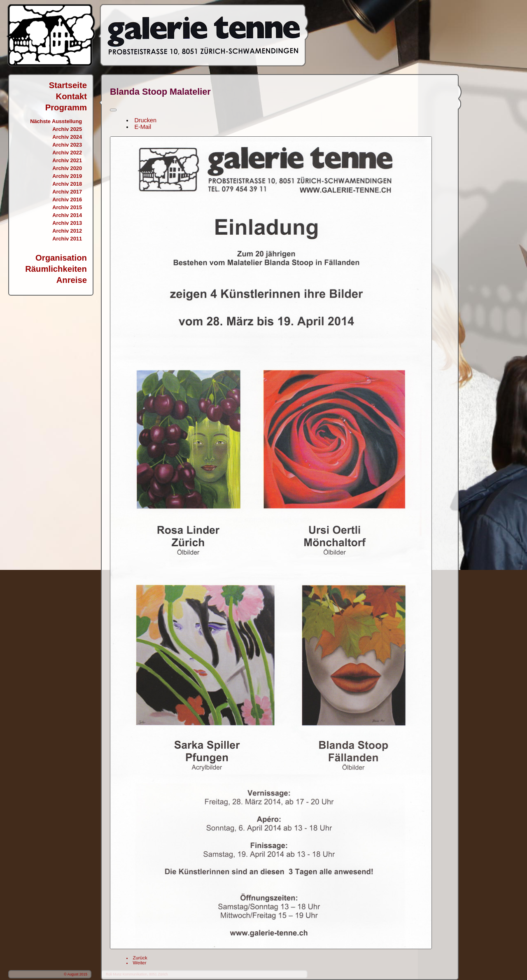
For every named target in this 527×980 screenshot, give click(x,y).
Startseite (68, 85)
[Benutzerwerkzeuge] (113, 110)
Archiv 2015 (67, 207)
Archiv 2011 (67, 239)
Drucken (145, 120)
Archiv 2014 (67, 215)
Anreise (72, 280)
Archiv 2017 (67, 192)
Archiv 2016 (67, 199)
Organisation (61, 258)
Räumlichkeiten (56, 269)
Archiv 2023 (67, 145)
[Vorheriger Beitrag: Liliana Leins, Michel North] (140, 958)
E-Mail (143, 127)
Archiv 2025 (67, 129)
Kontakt (71, 96)
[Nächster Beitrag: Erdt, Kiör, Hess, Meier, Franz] (140, 963)
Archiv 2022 (67, 153)
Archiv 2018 (67, 184)
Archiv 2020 (67, 168)
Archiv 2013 (67, 223)
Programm (66, 107)
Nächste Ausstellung (56, 121)
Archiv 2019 (67, 176)
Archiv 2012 (67, 231)
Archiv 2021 (67, 160)
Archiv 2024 (67, 137)
